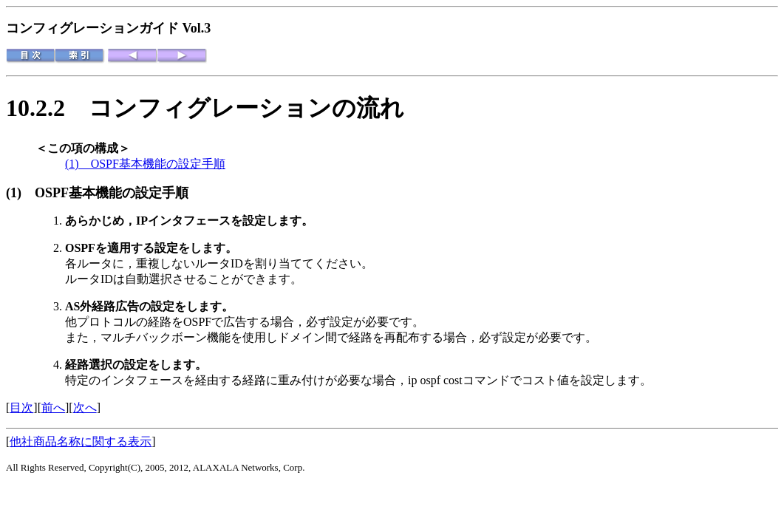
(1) (20, 193)
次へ (85, 407)
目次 (21, 407)
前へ (53, 407)
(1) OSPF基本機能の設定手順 (145, 164)
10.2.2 (47, 108)
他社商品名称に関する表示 (81, 441)
